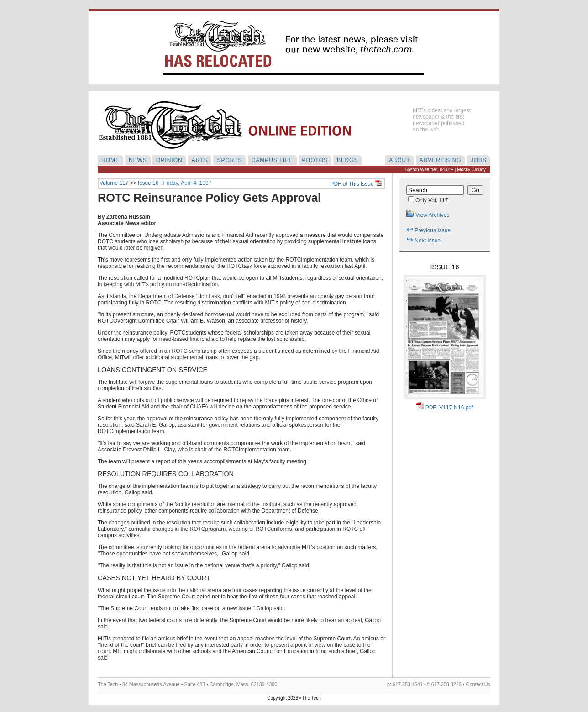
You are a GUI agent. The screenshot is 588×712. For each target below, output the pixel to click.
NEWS (138, 160)
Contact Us (478, 684)
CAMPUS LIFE (272, 160)
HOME (110, 160)
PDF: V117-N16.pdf (445, 408)
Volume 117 (114, 183)
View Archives (428, 215)
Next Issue (423, 241)
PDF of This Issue (356, 184)
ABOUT (399, 160)
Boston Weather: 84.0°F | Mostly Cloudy (445, 170)
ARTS (200, 160)
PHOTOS (315, 160)
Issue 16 (444, 267)
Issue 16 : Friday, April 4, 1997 (175, 183)
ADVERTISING (441, 160)
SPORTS (229, 160)
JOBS (479, 160)
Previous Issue (428, 230)
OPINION (169, 160)
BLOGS (347, 160)
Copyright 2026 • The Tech (294, 698)
